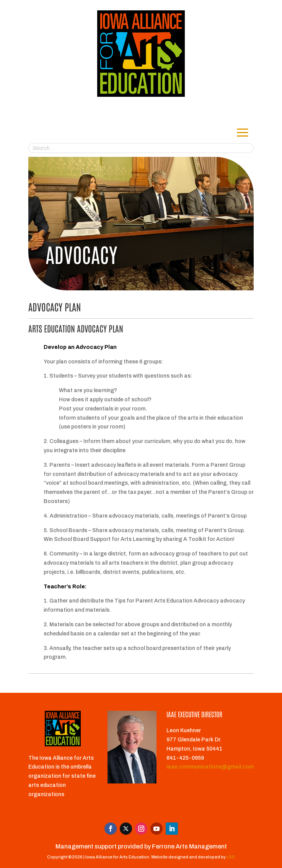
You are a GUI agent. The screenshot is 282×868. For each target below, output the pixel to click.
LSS (231, 857)
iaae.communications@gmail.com (210, 767)
